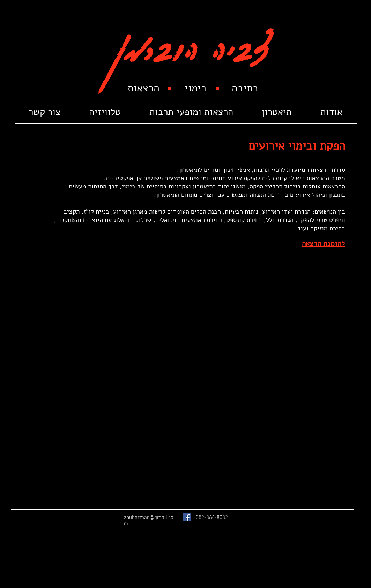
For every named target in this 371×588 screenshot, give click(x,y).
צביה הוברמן (192, 43)
